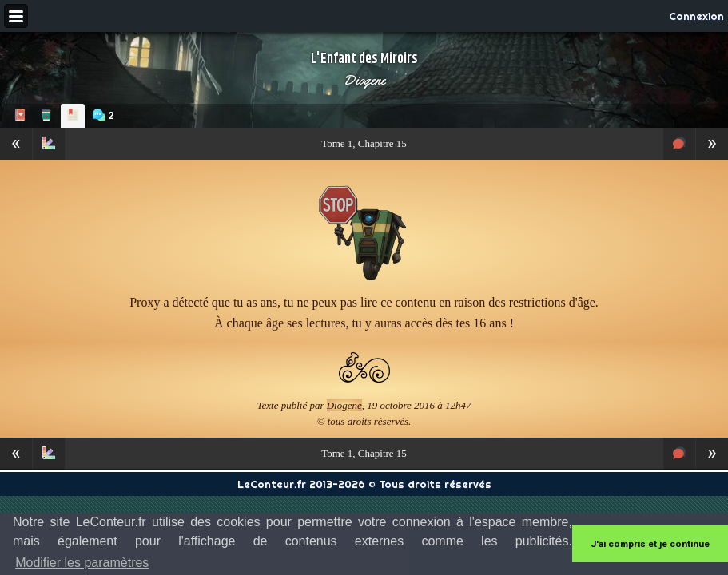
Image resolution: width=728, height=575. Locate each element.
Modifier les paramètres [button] (82, 563)
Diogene (364, 80)
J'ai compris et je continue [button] (650, 544)
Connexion (696, 16)
